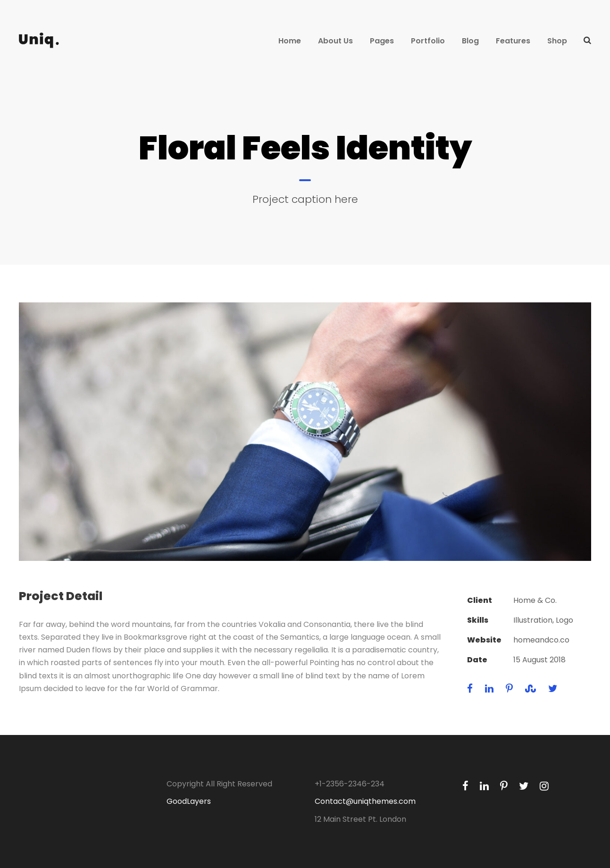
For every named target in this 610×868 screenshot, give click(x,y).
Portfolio (428, 41)
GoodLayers (189, 801)
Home (290, 41)
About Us (335, 41)
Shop (557, 41)
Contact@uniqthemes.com (365, 801)
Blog (470, 41)
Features (513, 41)
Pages (382, 41)
